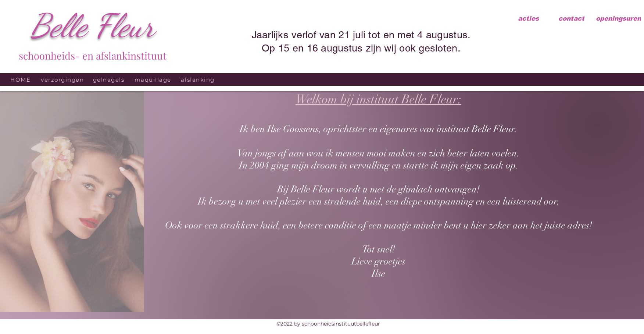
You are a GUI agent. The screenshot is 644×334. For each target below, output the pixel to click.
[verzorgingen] (63, 79)
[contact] (571, 18)
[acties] (528, 18)
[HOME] (21, 79)
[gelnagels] (109, 79)
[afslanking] (198, 79)
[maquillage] (153, 79)
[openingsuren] (618, 18)
